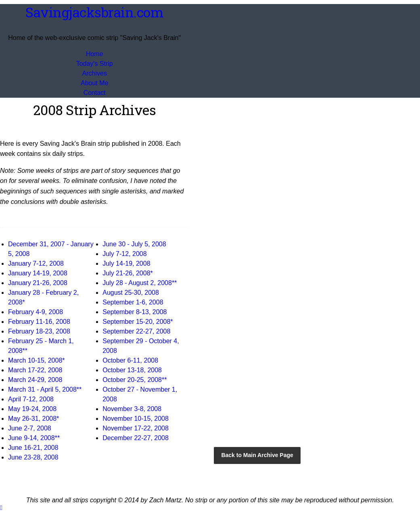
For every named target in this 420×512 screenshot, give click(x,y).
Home (95, 54)
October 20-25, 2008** (135, 380)
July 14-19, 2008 (126, 263)
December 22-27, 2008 (136, 438)
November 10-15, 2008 (136, 419)
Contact (95, 93)
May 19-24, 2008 (32, 409)
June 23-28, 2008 (33, 457)
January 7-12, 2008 (36, 263)
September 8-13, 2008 (135, 312)
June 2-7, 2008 (30, 428)
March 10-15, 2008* (37, 360)
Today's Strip (95, 64)
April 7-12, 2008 (31, 399)
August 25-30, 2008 (131, 293)
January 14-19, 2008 (38, 273)
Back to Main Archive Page (257, 455)
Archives (95, 73)
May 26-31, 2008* (33, 419)
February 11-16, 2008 (39, 322)
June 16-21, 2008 (33, 448)
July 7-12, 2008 (124, 254)
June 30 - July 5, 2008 (134, 244)
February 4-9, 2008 (36, 312)
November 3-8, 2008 (132, 409)
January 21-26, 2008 (38, 283)
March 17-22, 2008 (35, 370)
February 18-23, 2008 (39, 331)
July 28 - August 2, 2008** (140, 283)
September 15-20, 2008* (138, 322)
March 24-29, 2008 (35, 380)
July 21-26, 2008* (128, 273)
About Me (94, 83)
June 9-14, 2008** (34, 438)
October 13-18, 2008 (132, 370)
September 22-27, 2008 (136, 331)
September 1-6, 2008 (133, 302)
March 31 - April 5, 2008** (45, 389)
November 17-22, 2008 (136, 428)
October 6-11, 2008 (130, 360)
